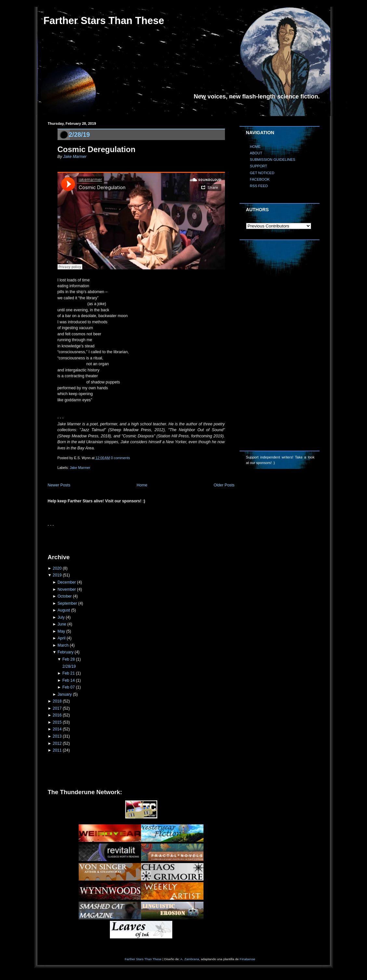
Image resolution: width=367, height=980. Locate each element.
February (66, 652)
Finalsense (247, 959)
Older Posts (224, 485)
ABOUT (256, 153)
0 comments (120, 458)
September (67, 603)
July (61, 617)
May (61, 631)
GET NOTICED (262, 173)
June (62, 624)
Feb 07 (69, 687)
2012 (57, 743)
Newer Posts (59, 485)
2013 (57, 736)
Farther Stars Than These (104, 21)
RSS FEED (259, 186)
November (67, 589)
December (67, 582)
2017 (57, 708)
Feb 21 (69, 673)
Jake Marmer (75, 157)
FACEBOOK (260, 179)
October (65, 596)
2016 (57, 715)
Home (142, 485)
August (64, 610)
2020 (57, 568)
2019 (57, 575)
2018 (57, 701)
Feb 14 (69, 680)
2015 (57, 722)
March (63, 645)
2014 (57, 729)
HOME (255, 147)
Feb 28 (69, 659)
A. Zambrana (190, 959)
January (65, 694)
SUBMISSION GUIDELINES (273, 160)
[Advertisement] (124, 538)
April (62, 638)
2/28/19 (79, 135)
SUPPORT (259, 166)
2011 (57, 750)
